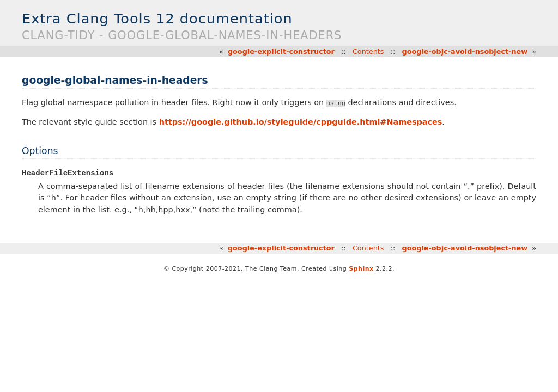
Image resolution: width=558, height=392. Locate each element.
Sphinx (361, 269)
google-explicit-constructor (281, 51)
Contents (368, 51)
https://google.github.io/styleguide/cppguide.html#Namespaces (301, 122)
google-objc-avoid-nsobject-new (465, 51)
